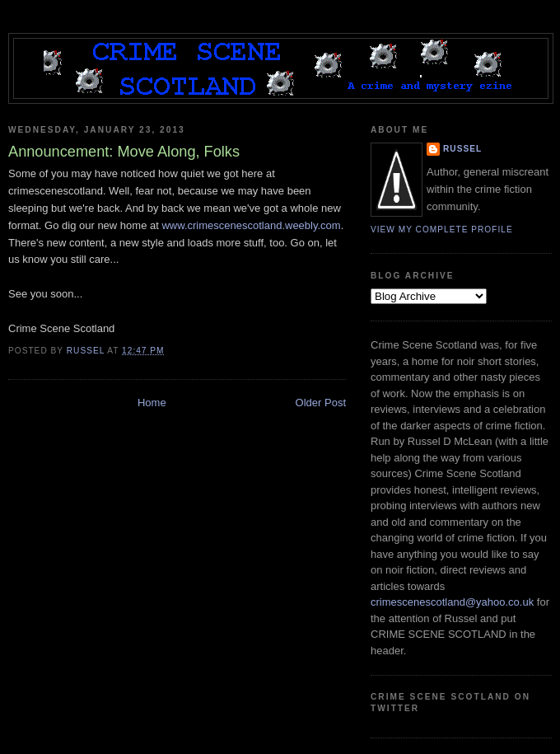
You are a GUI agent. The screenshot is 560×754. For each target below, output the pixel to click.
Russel (462, 149)
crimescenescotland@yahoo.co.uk (452, 602)
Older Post (321, 403)
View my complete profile (442, 229)
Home (152, 403)
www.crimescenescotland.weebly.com (251, 225)
